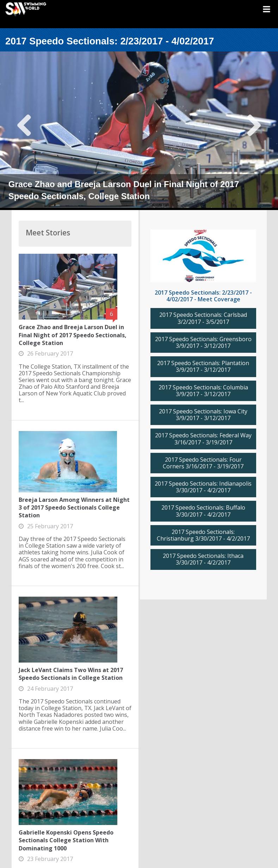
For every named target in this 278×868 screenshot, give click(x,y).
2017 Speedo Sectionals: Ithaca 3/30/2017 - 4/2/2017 (203, 559)
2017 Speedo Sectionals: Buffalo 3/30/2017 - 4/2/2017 (203, 511)
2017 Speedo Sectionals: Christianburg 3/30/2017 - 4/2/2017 (203, 535)
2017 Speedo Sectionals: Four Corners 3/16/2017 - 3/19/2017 (203, 463)
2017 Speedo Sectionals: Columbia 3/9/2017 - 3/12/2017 (203, 391)
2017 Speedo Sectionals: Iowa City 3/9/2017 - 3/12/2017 (203, 415)
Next (254, 131)
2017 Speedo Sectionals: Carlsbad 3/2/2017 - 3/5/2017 (203, 318)
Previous (24, 131)
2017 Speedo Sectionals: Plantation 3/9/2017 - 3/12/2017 (203, 367)
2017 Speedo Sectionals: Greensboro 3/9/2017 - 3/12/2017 (203, 343)
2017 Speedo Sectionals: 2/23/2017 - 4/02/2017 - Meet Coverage (203, 296)
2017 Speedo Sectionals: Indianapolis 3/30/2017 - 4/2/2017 (203, 487)
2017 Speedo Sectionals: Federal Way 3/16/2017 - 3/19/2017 (203, 439)
